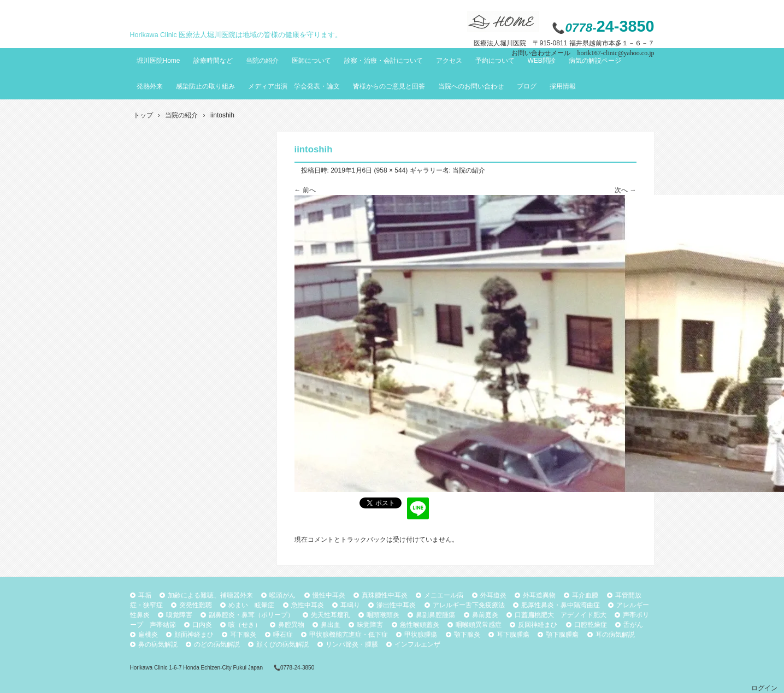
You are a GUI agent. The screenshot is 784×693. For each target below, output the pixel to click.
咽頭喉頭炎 (383, 615)
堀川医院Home (158, 61)
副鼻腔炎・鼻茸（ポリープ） (251, 615)
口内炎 (202, 625)
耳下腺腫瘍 (513, 635)
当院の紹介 (262, 61)
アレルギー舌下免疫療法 (469, 605)
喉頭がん (282, 595)
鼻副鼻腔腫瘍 (435, 615)
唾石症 (283, 635)
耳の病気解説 (615, 635)
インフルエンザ (417, 644)
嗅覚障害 (179, 615)
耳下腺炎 (243, 635)
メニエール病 (444, 595)
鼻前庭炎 (485, 615)
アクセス (449, 61)
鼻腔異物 (291, 625)
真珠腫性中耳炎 (385, 595)
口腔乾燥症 (591, 625)
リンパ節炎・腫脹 (352, 644)
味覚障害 (370, 625)
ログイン (764, 688)
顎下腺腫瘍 (562, 635)
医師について (311, 61)
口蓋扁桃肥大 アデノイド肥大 (561, 615)
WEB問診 (542, 61)
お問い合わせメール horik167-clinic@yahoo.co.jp (583, 53)
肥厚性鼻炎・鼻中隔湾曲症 (561, 605)
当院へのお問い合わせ (471, 86)
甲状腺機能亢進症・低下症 (349, 635)
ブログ (527, 86)
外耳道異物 (539, 595)
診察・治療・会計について (384, 61)
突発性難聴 (196, 605)
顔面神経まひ (194, 635)
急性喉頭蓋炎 (420, 625)
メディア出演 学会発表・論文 (294, 86)
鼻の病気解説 (158, 644)
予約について (495, 61)
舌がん (633, 625)
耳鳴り (350, 605)
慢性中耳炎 (329, 595)
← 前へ (305, 190)
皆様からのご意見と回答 (389, 86)
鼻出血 (331, 625)
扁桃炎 (148, 635)
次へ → (625, 190)
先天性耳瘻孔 (331, 615)
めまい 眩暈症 (251, 605)
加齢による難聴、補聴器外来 (210, 595)
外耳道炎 (493, 595)
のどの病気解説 (217, 644)
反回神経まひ (538, 625)
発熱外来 (150, 86)
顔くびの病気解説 (282, 644)
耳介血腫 (585, 595)
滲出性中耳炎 (396, 605)
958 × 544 (391, 170)
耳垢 (145, 595)
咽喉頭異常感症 (479, 625)
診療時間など (213, 61)
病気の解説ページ (595, 61)
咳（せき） (245, 625)
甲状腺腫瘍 (421, 635)
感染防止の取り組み (205, 86)
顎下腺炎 (467, 635)
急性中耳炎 (308, 605)
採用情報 (563, 86)
